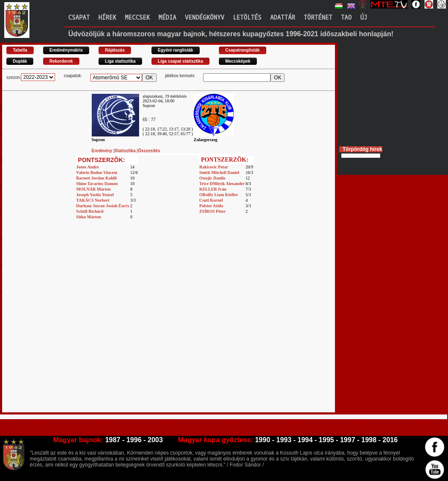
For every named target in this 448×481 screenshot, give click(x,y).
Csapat (79, 18)
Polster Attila (211, 206)
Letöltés (247, 18)
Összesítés (149, 151)
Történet (318, 18)
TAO (346, 18)
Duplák (20, 61)
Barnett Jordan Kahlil (97, 178)
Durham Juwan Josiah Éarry (103, 206)
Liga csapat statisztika (180, 61)
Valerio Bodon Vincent (97, 172)
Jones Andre (88, 167)
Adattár (283, 18)
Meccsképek (238, 61)
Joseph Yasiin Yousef (95, 195)
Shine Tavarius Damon (97, 184)
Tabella (20, 50)
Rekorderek (61, 61)
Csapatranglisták (243, 50)
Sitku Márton (89, 217)
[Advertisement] (89, 323)
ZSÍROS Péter (212, 211)
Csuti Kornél (211, 200)
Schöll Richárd (90, 211)
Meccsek (137, 18)
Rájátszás (115, 50)
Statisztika (125, 151)
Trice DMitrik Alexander (222, 184)
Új (364, 18)
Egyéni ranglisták (176, 50)
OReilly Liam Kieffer (219, 195)
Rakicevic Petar (214, 167)
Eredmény (103, 151)
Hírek (107, 18)
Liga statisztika (120, 61)
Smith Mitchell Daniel (219, 172)
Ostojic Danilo (212, 178)
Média (167, 18)
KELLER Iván (213, 189)
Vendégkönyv (204, 18)
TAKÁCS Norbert (93, 200)
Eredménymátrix (66, 50)
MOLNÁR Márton (94, 189)
